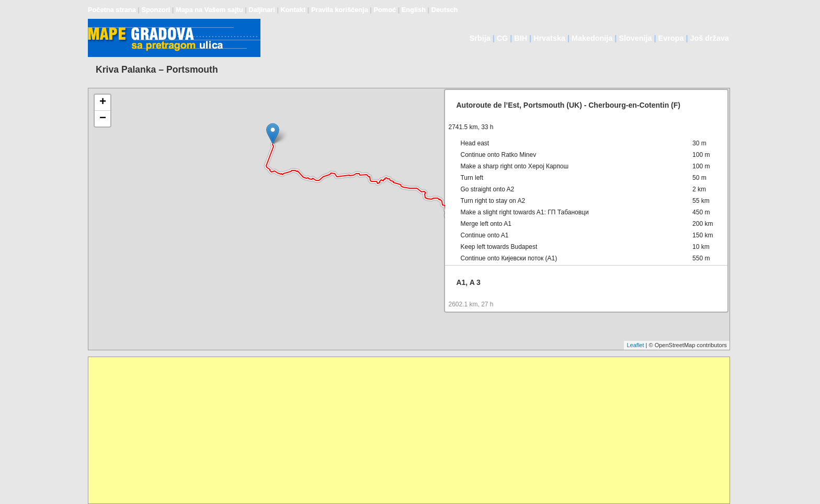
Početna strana (112, 10)
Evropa (671, 38)
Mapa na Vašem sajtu (209, 10)
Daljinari (262, 10)
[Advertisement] (402, 430)
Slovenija (635, 38)
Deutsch (445, 10)
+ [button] (103, 102)
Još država (709, 38)
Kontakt (293, 10)
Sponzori (156, 10)
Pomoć (385, 10)
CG (503, 38)
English (414, 10)
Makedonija (592, 38)
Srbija (480, 38)
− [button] (103, 119)
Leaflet (635, 345)
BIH (521, 38)
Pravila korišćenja (340, 10)
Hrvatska (549, 38)
